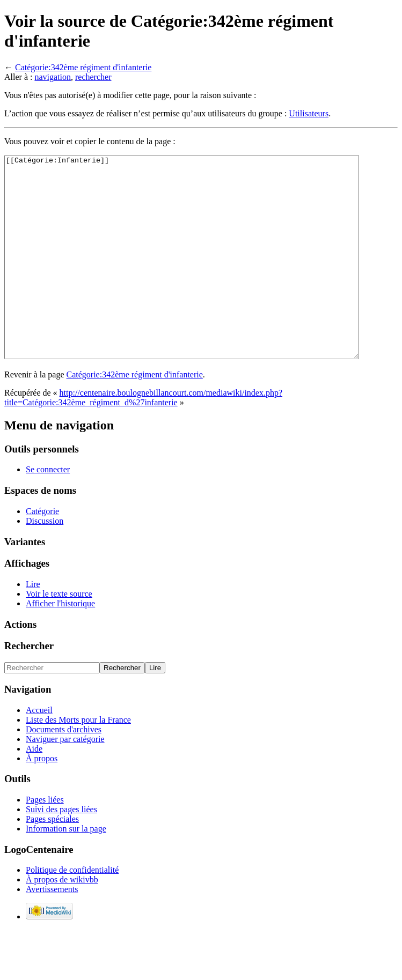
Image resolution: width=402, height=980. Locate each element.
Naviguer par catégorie (65, 779)
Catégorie (42, 551)
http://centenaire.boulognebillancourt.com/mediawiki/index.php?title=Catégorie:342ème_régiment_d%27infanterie (143, 438)
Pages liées (45, 840)
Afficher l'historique (60, 644)
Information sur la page (66, 869)
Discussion (45, 561)
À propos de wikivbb (62, 920)
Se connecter (48, 510)
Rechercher (29, 686)
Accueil (39, 750)
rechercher (93, 77)
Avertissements (52, 929)
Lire (33, 624)
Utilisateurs (309, 113)
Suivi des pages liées (61, 849)
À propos (42, 799)
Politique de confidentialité (72, 910)
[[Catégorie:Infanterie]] (203, 277)
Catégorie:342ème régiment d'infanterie (83, 67)
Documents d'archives (64, 770)
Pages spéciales (52, 859)
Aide (34, 789)
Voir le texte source (59, 634)
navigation (53, 77)
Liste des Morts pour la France (78, 760)
